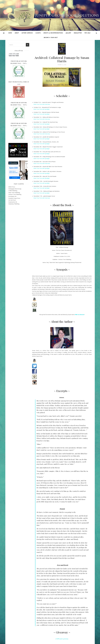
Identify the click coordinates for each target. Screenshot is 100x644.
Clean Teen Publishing (14, 193)
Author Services (27, 33)
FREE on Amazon (80, 315)
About (17, 33)
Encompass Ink (12, 196)
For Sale (87, 33)
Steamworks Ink (13, 202)
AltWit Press (12, 187)
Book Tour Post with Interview (42, 104)
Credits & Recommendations (53, 33)
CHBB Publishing (13, 191)
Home (10, 33)
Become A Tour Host (51, 38)
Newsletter (78, 33)
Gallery (68, 33)
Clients (38, 33)
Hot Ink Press (12, 200)
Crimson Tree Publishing (15, 194)
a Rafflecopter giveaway (62, 639)
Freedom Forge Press (14, 198)
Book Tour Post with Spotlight (42, 109)
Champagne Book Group (15, 189)
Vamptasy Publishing (14, 204)
